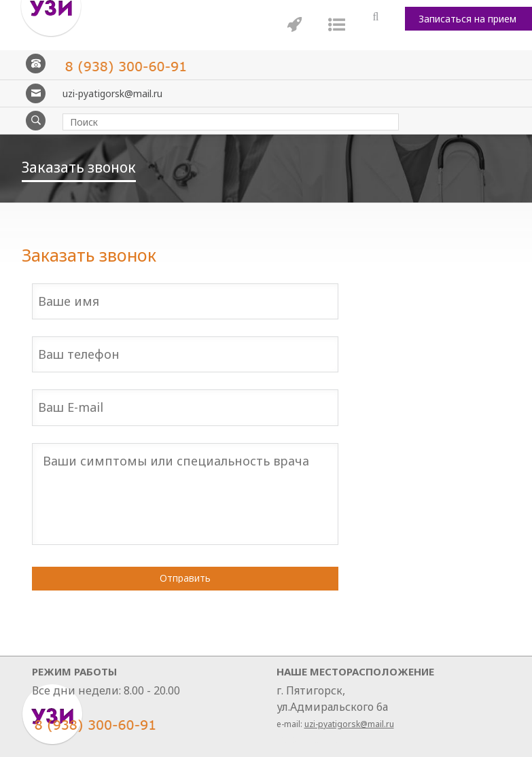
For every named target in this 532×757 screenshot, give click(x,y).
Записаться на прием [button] (467, 19)
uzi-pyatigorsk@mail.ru (112, 93)
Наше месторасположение (355, 671)
